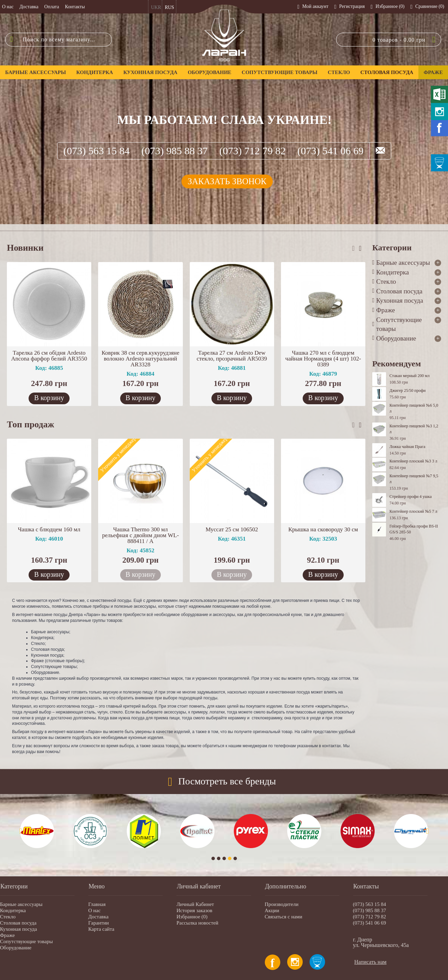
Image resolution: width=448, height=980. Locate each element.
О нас (94, 910)
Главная (97, 904)
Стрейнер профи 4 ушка (411, 497)
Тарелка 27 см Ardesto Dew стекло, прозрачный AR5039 (232, 356)
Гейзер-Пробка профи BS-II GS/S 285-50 (414, 529)
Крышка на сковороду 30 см (323, 529)
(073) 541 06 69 (331, 151)
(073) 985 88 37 (175, 151)
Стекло (8, 917)
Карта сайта (101, 929)
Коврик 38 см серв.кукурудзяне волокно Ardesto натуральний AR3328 (140, 359)
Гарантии (98, 923)
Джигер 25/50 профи (408, 390)
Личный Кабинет (195, 904)
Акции (272, 910)
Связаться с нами (284, 917)
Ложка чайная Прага (407, 447)
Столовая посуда (18, 923)
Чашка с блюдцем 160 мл (49, 529)
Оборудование (16, 948)
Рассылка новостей (197, 923)
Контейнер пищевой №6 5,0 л (414, 408)
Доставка (98, 917)
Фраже (7, 935)
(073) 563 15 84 (96, 151)
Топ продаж (30, 424)
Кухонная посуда (18, 929)
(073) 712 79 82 (252, 151)
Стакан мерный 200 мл (409, 376)
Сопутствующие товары (26, 941)
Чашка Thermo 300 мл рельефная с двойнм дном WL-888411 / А (140, 535)
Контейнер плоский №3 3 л (413, 461)
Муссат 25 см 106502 (232, 529)
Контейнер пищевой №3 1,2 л (414, 429)
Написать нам (371, 962)
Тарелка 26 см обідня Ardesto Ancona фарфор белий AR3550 (49, 356)
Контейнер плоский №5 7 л (413, 511)
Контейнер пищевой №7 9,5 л (414, 479)
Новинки (25, 248)
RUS (169, 7)
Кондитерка (13, 910)
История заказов (194, 910)
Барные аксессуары (21, 904)
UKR (156, 7)
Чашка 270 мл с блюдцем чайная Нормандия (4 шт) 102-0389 (323, 359)
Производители (282, 904)
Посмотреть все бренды (227, 781)
